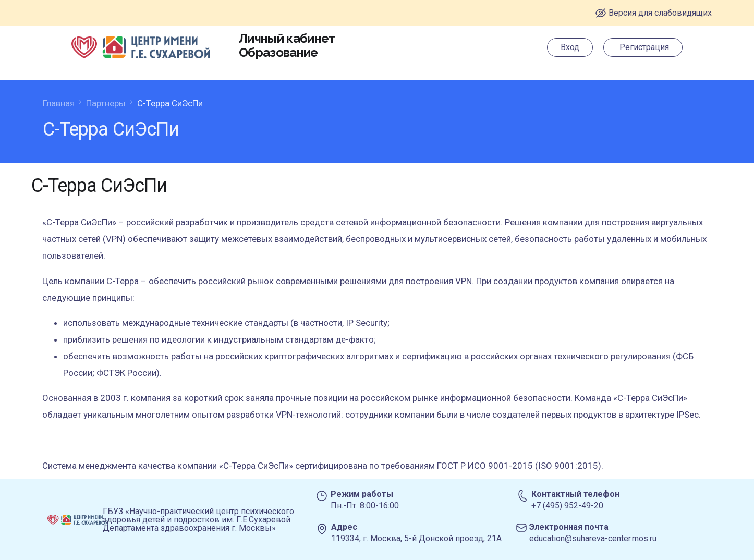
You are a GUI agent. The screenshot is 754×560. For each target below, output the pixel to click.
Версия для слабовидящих (660, 13)
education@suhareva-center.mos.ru (593, 538)
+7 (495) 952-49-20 (567, 506)
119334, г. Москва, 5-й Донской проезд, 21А (416, 538)
